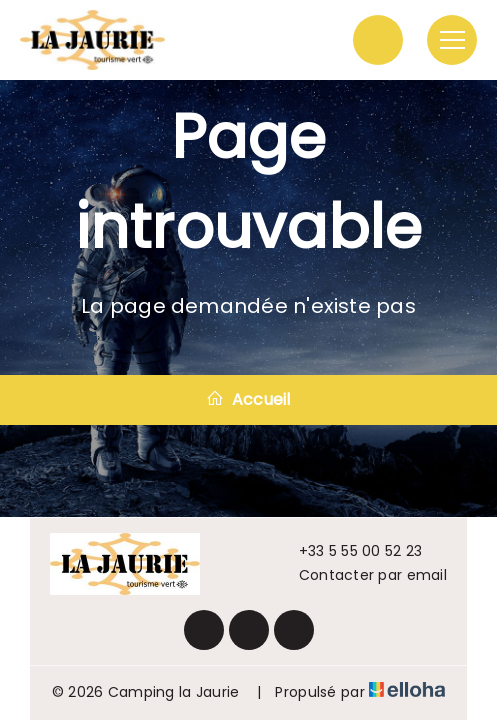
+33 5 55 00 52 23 (349, 551)
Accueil (248, 399)
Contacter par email (361, 575)
